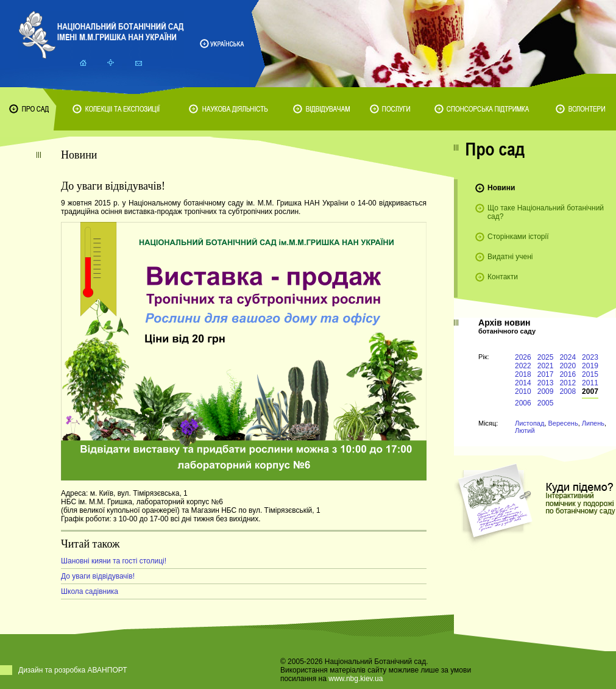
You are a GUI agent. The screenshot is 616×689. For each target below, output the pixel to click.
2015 (590, 374)
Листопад (529, 423)
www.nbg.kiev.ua (356, 679)
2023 (590, 357)
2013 (546, 383)
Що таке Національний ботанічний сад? (546, 212)
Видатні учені (510, 257)
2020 (568, 366)
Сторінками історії (518, 237)
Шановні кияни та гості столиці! (114, 561)
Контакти (503, 277)
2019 (590, 366)
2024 (568, 357)
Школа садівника (90, 591)
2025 (546, 357)
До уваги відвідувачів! (98, 576)
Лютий (525, 430)
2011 (590, 383)
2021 (546, 366)
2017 (546, 374)
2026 (523, 357)
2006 (523, 403)
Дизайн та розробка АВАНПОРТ (73, 670)
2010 (523, 391)
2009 (546, 391)
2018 (523, 374)
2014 (523, 383)
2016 (568, 374)
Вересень (563, 423)
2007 (590, 391)
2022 (523, 366)
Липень (593, 423)
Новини (501, 188)
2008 (568, 391)
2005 (546, 403)
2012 (568, 383)
